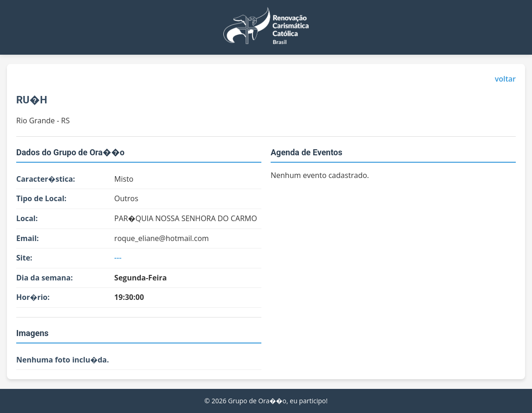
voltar (505, 79)
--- (118, 258)
